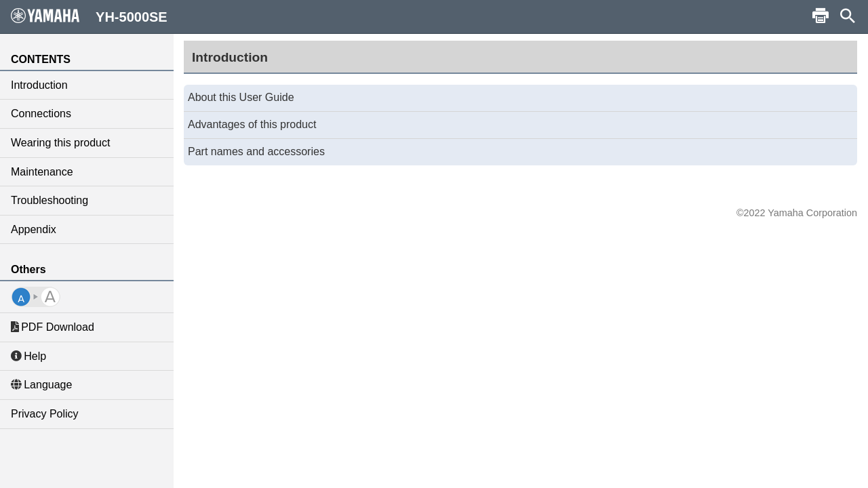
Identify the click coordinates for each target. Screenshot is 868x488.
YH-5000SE (89, 16)
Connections (41, 114)
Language (41, 385)
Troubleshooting (50, 200)
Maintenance (42, 172)
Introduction (39, 85)
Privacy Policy (45, 414)
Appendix (34, 229)
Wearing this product (60, 143)
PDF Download (53, 327)
